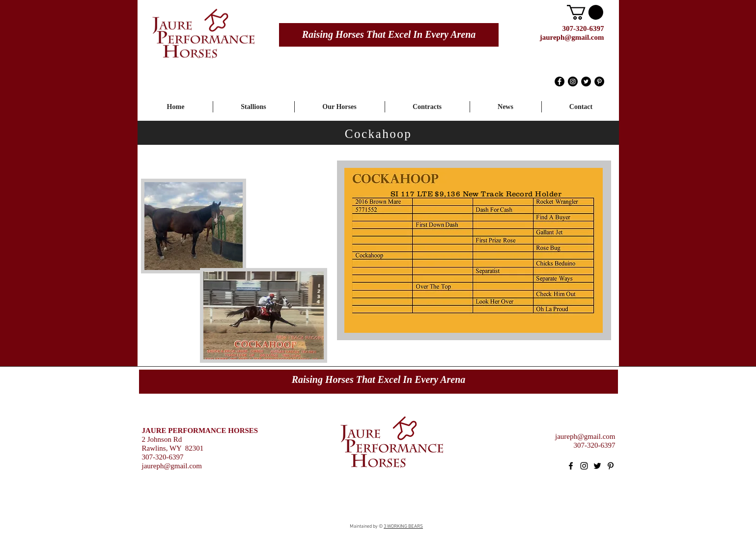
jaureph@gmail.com (572, 37)
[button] (585, 12)
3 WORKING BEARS (403, 526)
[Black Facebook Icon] (571, 466)
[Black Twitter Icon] (597, 466)
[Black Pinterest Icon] (611, 466)
